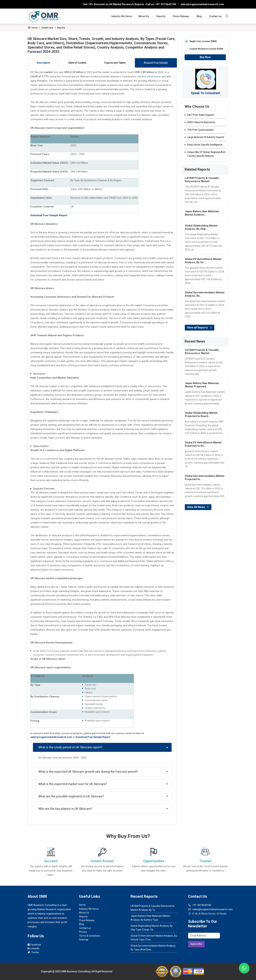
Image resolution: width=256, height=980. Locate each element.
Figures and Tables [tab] (115, 63)
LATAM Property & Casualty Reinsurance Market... (202, 180)
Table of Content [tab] (77, 63)
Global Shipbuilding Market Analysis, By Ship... (201, 227)
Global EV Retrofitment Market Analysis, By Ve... (203, 261)
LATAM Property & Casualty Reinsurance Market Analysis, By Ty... (153, 908)
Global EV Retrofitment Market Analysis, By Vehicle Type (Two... (154, 938)
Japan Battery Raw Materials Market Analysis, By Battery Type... (150, 918)
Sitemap (84, 940)
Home (33, 28)
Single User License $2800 (203, 41)
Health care (47, 28)
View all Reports (200, 328)
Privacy (83, 932)
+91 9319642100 (165, 4)
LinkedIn (34, 948)
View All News (198, 507)
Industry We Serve (122, 16)
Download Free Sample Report (93, 737)
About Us (144, 16)
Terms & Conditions (90, 936)
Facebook (34, 945)
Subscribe (196, 944)
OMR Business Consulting (76, 971)
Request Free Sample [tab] (156, 63)
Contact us (215, 16)
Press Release (181, 16)
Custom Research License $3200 (206, 49)
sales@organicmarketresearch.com (202, 4)
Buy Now (205, 57)
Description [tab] (43, 63)
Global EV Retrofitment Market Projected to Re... (203, 444)
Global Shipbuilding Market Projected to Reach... (201, 414)
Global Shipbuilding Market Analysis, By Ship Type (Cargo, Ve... (152, 928)
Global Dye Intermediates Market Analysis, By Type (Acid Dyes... (153, 948)
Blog (199, 16)
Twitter (33, 952)
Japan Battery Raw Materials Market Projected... (202, 385)
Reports (161, 16)
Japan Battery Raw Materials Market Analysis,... (202, 213)
